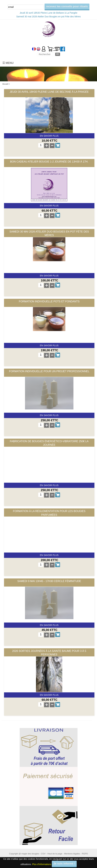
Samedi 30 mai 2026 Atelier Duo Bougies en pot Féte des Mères (48, 17)
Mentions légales (72, 854)
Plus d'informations (42, 864)
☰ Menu (8, 63)
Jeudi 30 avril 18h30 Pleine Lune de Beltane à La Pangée (48, 13)
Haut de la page (55, 854)
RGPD (85, 854)
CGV (43, 854)
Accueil (5, 84)
